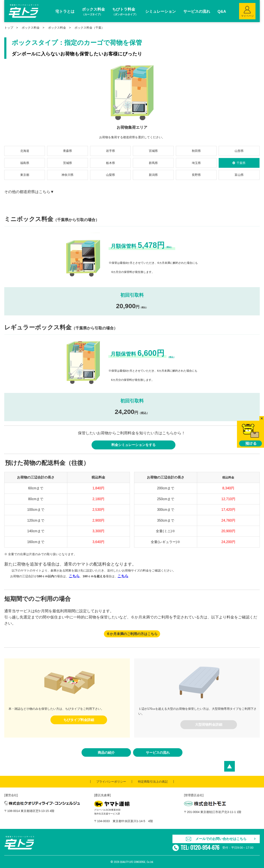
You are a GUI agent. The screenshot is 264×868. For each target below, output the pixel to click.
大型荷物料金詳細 (209, 725)
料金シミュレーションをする (133, 445)
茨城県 (67, 163)
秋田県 (196, 151)
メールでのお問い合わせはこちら (221, 839)
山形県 (239, 151)
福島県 (25, 163)
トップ (9, 28)
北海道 (25, 151)
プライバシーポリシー (111, 782)
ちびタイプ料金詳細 (79, 720)
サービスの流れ (158, 753)
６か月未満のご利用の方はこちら (132, 634)
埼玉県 (196, 163)
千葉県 (241, 163)
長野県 (196, 175)
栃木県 (110, 163)
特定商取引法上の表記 (153, 782)
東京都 (25, 175)
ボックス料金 (57, 28)
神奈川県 (67, 175)
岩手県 (110, 151)
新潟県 (153, 175)
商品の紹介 (106, 753)
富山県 (239, 175)
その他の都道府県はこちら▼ (29, 192)
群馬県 (153, 163)
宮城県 (153, 151)
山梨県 (110, 175)
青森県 (67, 151)
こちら (74, 576)
